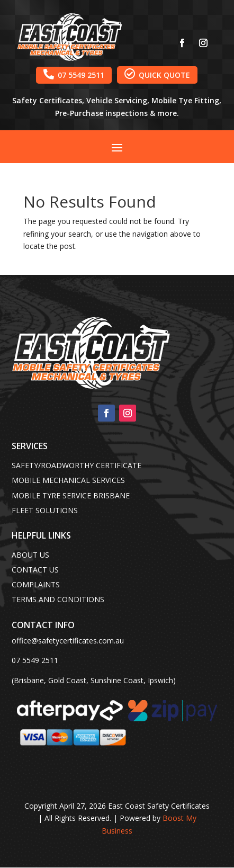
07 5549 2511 (74, 74)
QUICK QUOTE (157, 74)
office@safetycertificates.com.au (68, 641)
